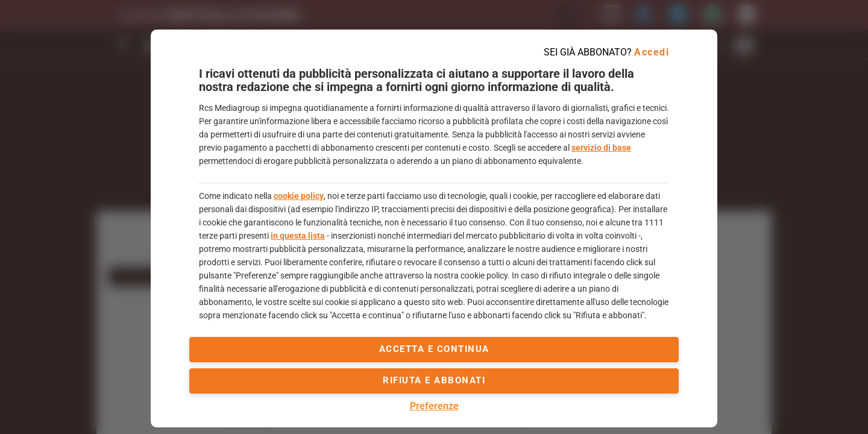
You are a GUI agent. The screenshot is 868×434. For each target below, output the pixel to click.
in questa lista (298, 236)
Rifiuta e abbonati (434, 380)
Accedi (652, 52)
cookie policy (299, 196)
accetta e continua (434, 349)
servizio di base (601, 148)
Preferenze (434, 406)
